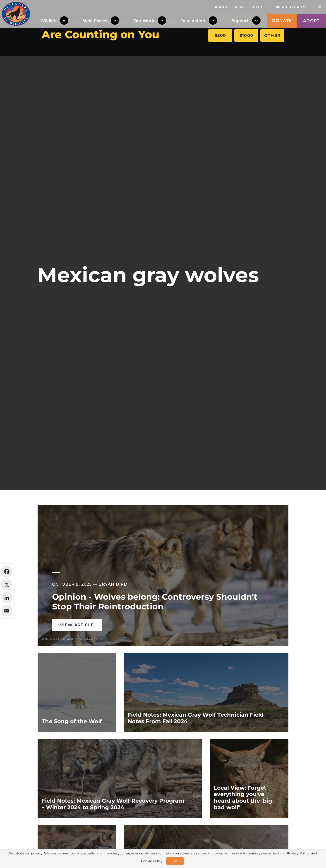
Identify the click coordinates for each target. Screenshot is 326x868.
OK (175, 861)
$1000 (246, 36)
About (221, 63)
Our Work (144, 77)
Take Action (193, 77)
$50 (220, 21)
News (240, 63)
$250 (272, 21)
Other (272, 36)
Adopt (311, 77)
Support (240, 77)
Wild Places (95, 77)
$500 (220, 36)
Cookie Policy (152, 861)
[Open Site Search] (320, 63)
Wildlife (48, 77)
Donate (282, 77)
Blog (258, 63)
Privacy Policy (298, 853)
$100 (246, 21)
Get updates (291, 63)
